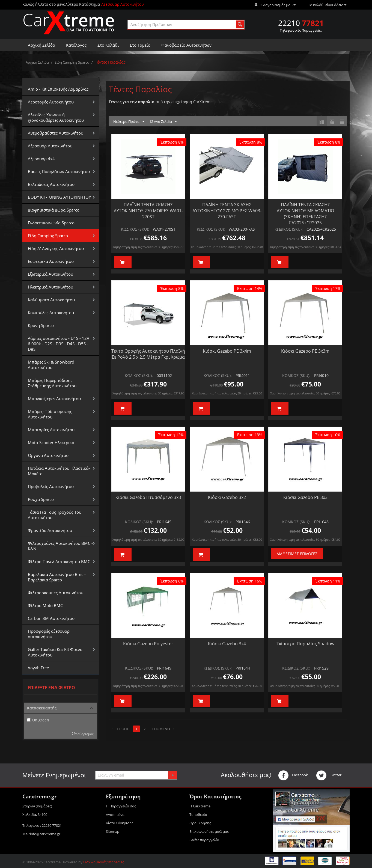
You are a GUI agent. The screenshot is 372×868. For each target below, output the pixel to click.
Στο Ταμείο (140, 45)
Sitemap (113, 831)
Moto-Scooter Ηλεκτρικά (51, 442)
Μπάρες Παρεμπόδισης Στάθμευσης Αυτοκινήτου (52, 383)
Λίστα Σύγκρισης (120, 823)
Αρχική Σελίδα (41, 45)
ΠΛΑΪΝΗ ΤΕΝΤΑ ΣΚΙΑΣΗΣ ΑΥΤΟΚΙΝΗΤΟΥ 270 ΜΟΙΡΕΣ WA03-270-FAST (227, 211)
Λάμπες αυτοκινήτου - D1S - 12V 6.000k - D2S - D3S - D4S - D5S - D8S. (59, 344)
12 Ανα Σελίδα (163, 122)
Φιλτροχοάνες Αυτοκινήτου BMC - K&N (60, 546)
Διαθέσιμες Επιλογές (297, 554)
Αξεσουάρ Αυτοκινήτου (50, 146)
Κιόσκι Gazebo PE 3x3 (305, 497)
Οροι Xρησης (200, 823)
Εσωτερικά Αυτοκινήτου (51, 261)
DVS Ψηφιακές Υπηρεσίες (104, 862)
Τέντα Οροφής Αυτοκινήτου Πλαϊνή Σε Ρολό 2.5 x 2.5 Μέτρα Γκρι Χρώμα (148, 354)
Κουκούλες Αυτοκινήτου (51, 313)
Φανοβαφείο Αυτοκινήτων (186, 45)
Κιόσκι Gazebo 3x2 (227, 497)
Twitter (329, 775)
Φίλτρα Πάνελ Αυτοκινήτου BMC (59, 561)
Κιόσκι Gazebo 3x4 (227, 644)
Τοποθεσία (198, 815)
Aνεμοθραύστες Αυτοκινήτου (56, 133)
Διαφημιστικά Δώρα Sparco (54, 210)
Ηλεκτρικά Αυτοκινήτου (50, 287)
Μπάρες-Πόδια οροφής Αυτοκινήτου (50, 414)
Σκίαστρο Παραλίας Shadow (305, 644)
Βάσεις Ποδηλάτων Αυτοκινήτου (59, 171)
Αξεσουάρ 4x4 (41, 159)
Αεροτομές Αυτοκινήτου (51, 102)
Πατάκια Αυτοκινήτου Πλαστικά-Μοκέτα (59, 471)
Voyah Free (38, 668)
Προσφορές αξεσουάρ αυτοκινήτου (49, 634)
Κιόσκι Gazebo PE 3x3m (305, 351)
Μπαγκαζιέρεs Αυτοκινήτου (54, 399)
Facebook (293, 775)
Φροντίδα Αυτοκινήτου (50, 530)
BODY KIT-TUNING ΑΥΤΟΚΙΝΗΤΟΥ (59, 197)
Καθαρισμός (85, 734)
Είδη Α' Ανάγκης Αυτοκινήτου (56, 248)
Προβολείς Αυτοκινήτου (51, 486)
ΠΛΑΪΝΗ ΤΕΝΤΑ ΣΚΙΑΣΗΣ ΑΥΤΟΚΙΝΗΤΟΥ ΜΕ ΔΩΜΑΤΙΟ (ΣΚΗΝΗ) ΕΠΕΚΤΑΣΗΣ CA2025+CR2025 (305, 214)
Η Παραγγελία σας (121, 806)
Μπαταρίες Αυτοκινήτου (51, 430)
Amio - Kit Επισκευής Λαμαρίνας (58, 89)
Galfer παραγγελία (204, 840)
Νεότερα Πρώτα (129, 122)
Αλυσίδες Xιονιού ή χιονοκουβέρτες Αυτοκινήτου (56, 117)
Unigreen (38, 720)
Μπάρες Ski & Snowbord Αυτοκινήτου (51, 365)
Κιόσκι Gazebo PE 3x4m (227, 351)
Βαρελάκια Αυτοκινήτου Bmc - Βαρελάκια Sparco (57, 577)
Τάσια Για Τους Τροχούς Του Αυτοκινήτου (55, 515)
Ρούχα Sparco (41, 499)
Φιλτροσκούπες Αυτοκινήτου (56, 593)
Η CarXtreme (200, 806)
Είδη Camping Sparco (72, 62)
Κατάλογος (76, 45)
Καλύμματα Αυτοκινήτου (51, 300)
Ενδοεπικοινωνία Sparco (51, 223)
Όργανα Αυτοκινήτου (48, 455)
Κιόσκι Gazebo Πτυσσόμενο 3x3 (148, 497)
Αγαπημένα (115, 815)
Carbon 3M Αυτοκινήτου (51, 618)
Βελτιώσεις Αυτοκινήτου (51, 184)
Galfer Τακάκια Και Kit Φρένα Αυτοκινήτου (55, 652)
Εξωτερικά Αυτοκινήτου (50, 274)
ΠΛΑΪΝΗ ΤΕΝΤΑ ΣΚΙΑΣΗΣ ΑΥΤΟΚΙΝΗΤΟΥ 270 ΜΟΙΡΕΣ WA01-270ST (148, 211)
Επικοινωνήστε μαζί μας (209, 831)
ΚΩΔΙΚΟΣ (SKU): (135, 229)
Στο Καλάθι (108, 45)
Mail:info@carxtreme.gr (41, 834)
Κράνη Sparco (41, 325)
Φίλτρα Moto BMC (45, 605)
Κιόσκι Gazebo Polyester (148, 644)
